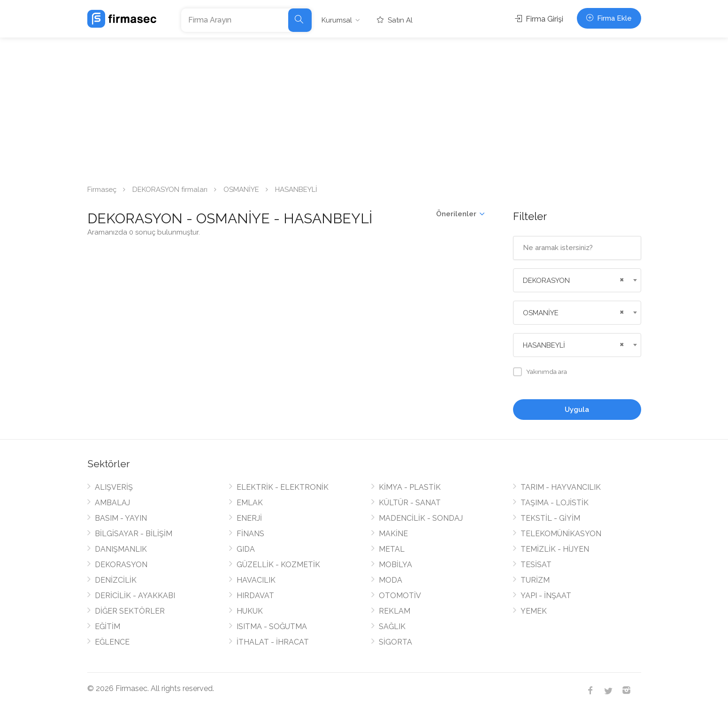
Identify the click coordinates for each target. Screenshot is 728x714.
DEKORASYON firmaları (170, 190)
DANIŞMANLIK (121, 549)
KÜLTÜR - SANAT (410, 503)
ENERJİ (249, 518)
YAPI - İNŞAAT (546, 596)
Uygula (577, 410)
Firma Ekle (609, 18)
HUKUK (250, 611)
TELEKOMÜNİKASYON (561, 534)
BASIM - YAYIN (121, 518)
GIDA (246, 549)
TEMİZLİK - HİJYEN (555, 549)
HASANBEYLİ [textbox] (544, 345)
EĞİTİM (107, 627)
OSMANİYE (241, 190)
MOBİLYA (395, 565)
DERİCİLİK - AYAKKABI (135, 596)
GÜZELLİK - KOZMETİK (278, 565)
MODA (391, 580)
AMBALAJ (112, 503)
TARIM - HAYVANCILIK (561, 487)
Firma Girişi (539, 19)
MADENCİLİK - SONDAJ (421, 518)
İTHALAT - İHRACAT (273, 642)
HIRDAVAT (255, 596)
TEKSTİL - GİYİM (550, 518)
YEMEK (534, 611)
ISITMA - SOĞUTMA (272, 627)
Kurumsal (337, 20)
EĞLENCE (112, 642)
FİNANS (250, 534)
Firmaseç (102, 190)
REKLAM (395, 611)
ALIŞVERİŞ (114, 487)
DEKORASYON (121, 565)
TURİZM (535, 580)
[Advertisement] (364, 108)
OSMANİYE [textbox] (541, 313)
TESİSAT (536, 565)
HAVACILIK (256, 580)
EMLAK (250, 503)
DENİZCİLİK (116, 580)
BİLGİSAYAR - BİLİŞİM (134, 534)
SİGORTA (395, 642)
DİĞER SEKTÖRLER (130, 611)
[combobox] (577, 280)
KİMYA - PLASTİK (410, 487)
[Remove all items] (621, 279)
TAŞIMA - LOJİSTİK (555, 503)
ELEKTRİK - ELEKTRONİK (283, 487)
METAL (392, 549)
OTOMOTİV (400, 596)
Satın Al (395, 20)
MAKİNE (393, 534)
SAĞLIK (392, 627)
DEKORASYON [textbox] (546, 281)
